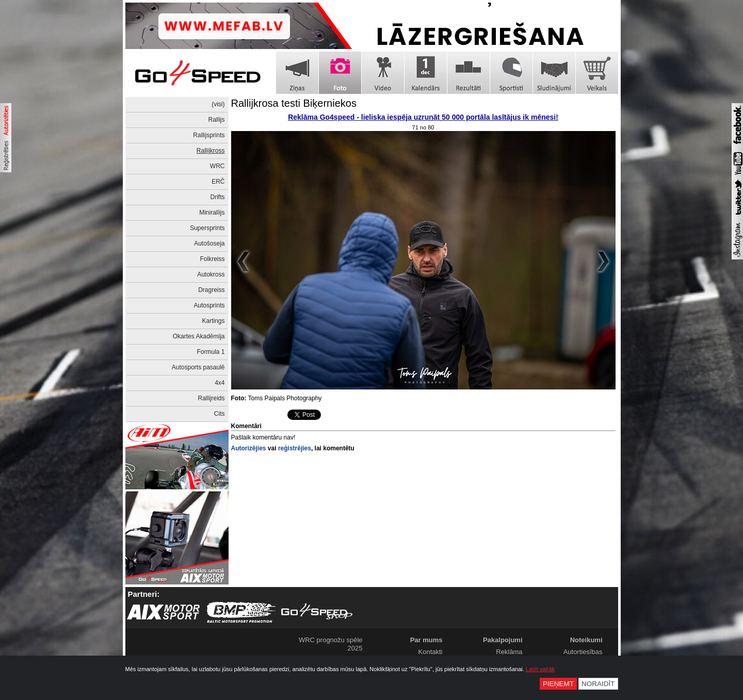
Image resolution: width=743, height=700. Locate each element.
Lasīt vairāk (540, 669)
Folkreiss (212, 259)
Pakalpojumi (503, 640)
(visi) (218, 104)
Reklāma (509, 652)
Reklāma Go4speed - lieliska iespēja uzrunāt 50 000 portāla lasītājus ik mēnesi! (423, 117)
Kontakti (431, 652)
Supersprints (207, 228)
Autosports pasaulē (198, 367)
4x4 (220, 383)
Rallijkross (211, 151)
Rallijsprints (209, 135)
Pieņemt (558, 684)
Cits (220, 414)
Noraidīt (598, 684)
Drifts (218, 197)
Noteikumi (586, 640)
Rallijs (216, 120)
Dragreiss (211, 290)
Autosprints (209, 305)
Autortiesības (583, 652)
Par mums (426, 640)
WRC (217, 166)
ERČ (218, 182)
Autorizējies (249, 448)
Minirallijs (212, 213)
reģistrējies (295, 448)
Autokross (211, 274)
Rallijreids (211, 398)
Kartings (213, 321)
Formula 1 (211, 352)
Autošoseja (209, 243)
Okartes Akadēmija (199, 336)
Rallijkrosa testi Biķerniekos (294, 103)
